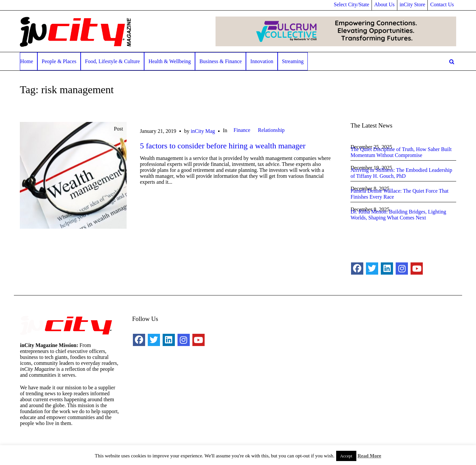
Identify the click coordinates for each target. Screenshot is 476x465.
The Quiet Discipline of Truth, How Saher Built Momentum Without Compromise (401, 152)
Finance (242, 130)
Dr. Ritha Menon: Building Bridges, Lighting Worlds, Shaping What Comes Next (398, 215)
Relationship (271, 130)
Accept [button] (346, 456)
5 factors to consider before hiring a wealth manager (223, 146)
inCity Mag (203, 131)
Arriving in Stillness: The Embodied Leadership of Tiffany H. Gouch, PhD (401, 173)
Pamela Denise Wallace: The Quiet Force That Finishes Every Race (399, 194)
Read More (369, 456)
